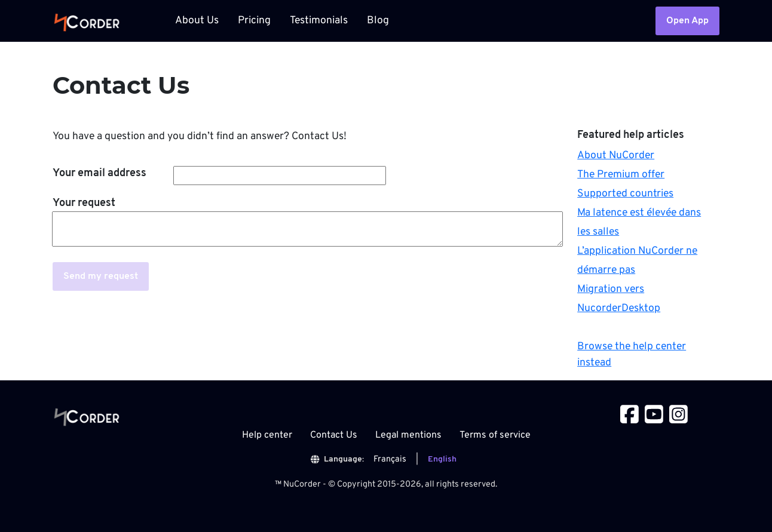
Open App (687, 21)
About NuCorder (616, 156)
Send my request (101, 276)
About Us (197, 21)
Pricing (254, 21)
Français (390, 459)
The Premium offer (621, 175)
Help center (267, 435)
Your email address (99, 173)
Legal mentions (408, 435)
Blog (378, 21)
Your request (84, 203)
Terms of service (495, 435)
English (442, 459)
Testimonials (319, 21)
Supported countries (625, 194)
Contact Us (334, 435)
